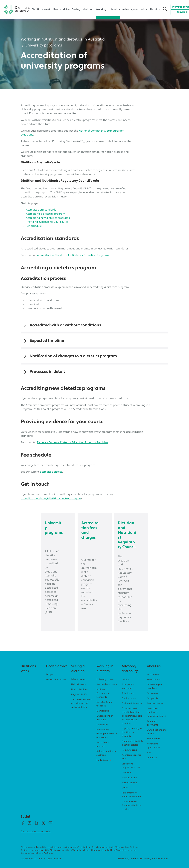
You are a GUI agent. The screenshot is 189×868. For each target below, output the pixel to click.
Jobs (149, 757)
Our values (152, 698)
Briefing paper (129, 703)
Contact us (152, 762)
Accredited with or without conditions (65, 325)
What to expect (79, 684)
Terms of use (136, 863)
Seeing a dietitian (83, 9)
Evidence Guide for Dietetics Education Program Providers (73, 443)
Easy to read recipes (56, 684)
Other (125, 792)
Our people (153, 703)
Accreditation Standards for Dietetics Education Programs (73, 255)
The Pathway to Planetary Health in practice (132, 810)
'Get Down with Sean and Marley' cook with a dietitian (82, 708)
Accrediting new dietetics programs (48, 218)
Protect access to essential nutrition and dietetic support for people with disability (132, 720)
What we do (153, 679)
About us (155, 9)
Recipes (50, 679)
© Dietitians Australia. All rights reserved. (41, 863)
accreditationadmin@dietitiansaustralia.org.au (52, 499)
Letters (125, 684)
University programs (43, 45)
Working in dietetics (108, 9)
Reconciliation (154, 684)
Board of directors (156, 708)
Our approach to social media (36, 836)
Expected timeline (47, 341)
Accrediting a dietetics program (45, 214)
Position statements (132, 708)
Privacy (147, 863)
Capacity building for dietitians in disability (132, 737)
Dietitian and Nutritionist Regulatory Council (127, 537)
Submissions (128, 698)
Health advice (61, 9)
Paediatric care (129, 782)
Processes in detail (47, 372)
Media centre (154, 743)
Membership (103, 715)
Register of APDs (81, 699)
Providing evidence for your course (47, 222)
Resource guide (129, 787)
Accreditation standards (41, 210)
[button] (165, 9)
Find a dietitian (80, 694)
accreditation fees (51, 472)
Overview (126, 777)
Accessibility (123, 863)
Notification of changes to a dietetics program (73, 356)
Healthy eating (129, 754)
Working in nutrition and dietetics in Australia (63, 39)
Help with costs (79, 689)
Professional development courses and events (107, 738)
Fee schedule (34, 226)
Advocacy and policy (135, 9)
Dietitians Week (41, 9)
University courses (105, 684)
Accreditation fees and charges (90, 530)
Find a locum (104, 765)
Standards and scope (107, 689)
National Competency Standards (103, 698)
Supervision (102, 729)
